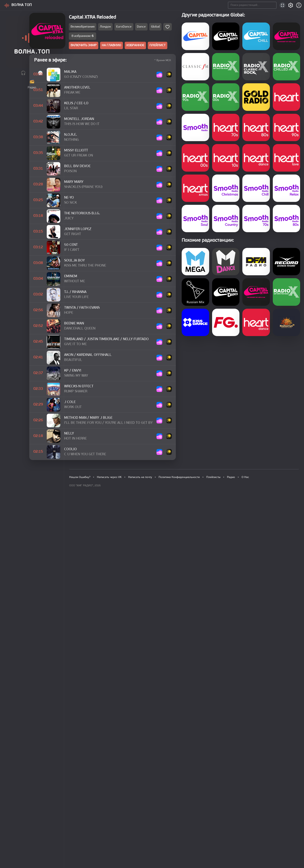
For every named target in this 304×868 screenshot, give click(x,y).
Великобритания (121, 28)
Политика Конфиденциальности (177, 835)
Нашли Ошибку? (80, 835)
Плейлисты (211, 835)
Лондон (144, 28)
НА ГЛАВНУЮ (153, 47)
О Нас (242, 835)
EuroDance (162, 28)
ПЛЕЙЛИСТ (202, 47)
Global (194, 28)
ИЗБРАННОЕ (179, 47)
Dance (180, 28)
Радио (228, 835)
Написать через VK (109, 835)
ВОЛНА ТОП (23, 5)
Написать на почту (139, 835)
